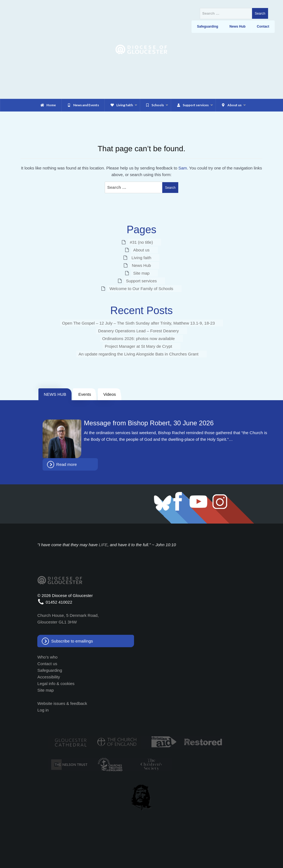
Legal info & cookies (56, 683)
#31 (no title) (141, 242)
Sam (183, 168)
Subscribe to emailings (72, 641)
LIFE (103, 545)
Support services (141, 281)
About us (141, 250)
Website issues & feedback (62, 703)
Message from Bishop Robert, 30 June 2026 (149, 423)
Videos (110, 394)
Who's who (47, 657)
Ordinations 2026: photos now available (139, 339)
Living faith (141, 258)
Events (85, 394)
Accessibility (49, 677)
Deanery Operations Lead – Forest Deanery (138, 331)
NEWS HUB (55, 394)
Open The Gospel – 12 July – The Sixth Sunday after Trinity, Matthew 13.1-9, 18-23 (139, 323)
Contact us (47, 664)
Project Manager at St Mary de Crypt (138, 346)
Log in (43, 710)
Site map (141, 273)
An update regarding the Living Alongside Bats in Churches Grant (138, 354)
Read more (67, 464)
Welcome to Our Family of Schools (141, 289)
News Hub (141, 265)
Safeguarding (50, 670)
